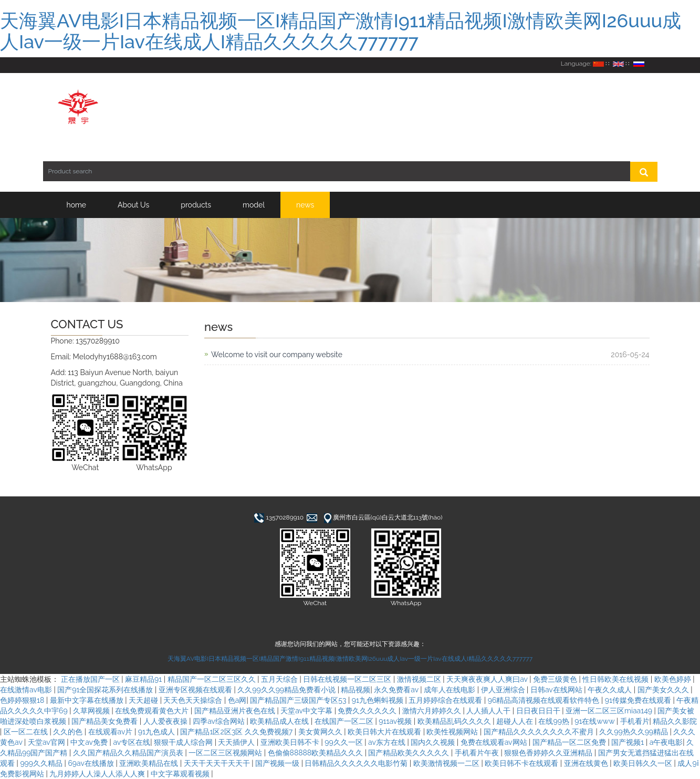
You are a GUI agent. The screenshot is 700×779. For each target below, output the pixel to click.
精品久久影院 (675, 721)
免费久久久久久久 (368, 711)
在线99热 (555, 721)
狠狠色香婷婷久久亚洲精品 (549, 753)
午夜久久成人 (611, 690)
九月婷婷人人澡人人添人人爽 (98, 774)
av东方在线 (388, 742)
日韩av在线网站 (557, 690)
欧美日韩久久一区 (644, 763)
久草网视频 (92, 711)
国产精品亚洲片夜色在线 (236, 711)
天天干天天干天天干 (218, 763)
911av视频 (396, 721)
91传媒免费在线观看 (639, 700)
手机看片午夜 (478, 753)
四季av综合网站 (220, 721)
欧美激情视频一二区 (447, 763)
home (77, 205)
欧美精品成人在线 (280, 721)
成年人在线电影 (451, 690)
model (254, 205)
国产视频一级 (278, 763)
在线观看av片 (111, 732)
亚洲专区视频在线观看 (196, 690)
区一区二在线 (27, 732)
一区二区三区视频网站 (226, 753)
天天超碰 (144, 700)
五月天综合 (280, 679)
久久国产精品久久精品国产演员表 (129, 753)
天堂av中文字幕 (307, 711)
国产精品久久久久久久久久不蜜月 (540, 732)
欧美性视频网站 (453, 732)
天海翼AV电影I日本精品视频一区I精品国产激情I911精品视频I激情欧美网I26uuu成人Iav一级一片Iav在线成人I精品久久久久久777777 (341, 31)
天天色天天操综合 (194, 700)
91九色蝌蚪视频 (379, 700)
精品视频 (356, 690)
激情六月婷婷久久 (433, 711)
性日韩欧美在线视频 (617, 679)
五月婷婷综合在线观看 (446, 700)
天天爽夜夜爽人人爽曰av (488, 679)
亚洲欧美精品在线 (150, 763)
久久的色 (69, 732)
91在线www (595, 721)
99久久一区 (344, 742)
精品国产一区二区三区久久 (213, 679)
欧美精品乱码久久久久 (455, 721)
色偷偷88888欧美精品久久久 (316, 753)
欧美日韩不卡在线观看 (523, 763)
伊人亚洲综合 (504, 690)
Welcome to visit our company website (277, 355)
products (196, 205)
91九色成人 (158, 732)
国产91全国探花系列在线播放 (106, 690)
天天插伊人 (237, 742)
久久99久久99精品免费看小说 (287, 690)
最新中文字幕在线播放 (88, 700)
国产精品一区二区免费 (570, 742)
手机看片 (635, 721)
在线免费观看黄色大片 (153, 711)
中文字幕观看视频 (181, 774)
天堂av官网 (47, 742)
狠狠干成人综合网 (184, 742)
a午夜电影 (666, 742)
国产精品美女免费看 (106, 721)
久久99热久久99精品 (634, 732)
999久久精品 (42, 763)
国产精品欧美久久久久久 (410, 753)
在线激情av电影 (27, 690)
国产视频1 (629, 742)
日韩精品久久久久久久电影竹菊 (357, 763)
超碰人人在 (516, 721)
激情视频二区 (420, 679)
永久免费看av (397, 690)
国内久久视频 (434, 742)
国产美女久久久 (664, 690)
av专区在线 (132, 742)
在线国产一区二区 (345, 721)
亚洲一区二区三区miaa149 (610, 711)
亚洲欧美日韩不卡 (291, 742)
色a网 (237, 700)
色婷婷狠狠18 (23, 700)
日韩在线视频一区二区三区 (348, 679)
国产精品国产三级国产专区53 (299, 700)
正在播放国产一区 (91, 679)
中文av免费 (90, 742)
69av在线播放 (92, 763)
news (305, 205)
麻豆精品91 (144, 679)
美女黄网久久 (321, 732)
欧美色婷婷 (674, 679)
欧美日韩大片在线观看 (385, 732)
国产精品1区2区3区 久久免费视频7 (237, 732)
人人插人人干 (489, 711)
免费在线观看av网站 (495, 742)
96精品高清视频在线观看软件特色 (545, 700)
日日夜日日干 (539, 711)
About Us (133, 205)
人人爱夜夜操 (166, 721)
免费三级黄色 (556, 679)
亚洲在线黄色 (587, 763)
